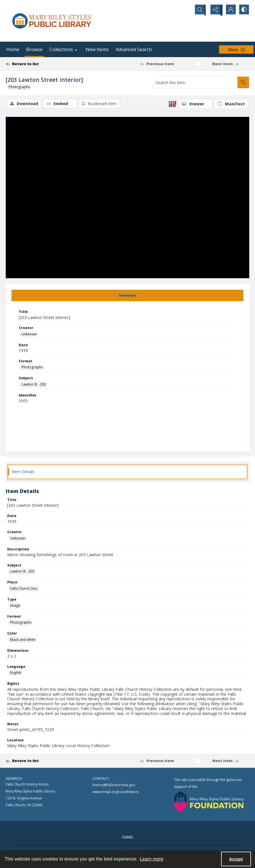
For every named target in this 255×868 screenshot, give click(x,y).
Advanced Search (134, 49)
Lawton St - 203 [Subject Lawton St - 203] (34, 385)
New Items (97, 49)
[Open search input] (200, 10)
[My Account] (229, 10)
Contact (127, 837)
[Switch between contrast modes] (244, 10)
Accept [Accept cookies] (236, 859)
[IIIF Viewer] (195, 104)
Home (13, 49)
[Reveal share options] (215, 10)
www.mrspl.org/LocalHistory (116, 792)
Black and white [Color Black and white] (23, 640)
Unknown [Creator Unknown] (29, 335)
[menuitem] (127, 836)
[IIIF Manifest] (231, 104)
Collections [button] (64, 49)
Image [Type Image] (15, 606)
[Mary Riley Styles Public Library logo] (52, 21)
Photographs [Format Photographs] (32, 368)
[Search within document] (243, 82)
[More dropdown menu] (236, 50)
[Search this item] (195, 82)
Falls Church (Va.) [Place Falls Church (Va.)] (24, 589)
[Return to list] (38, 64)
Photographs (19, 87)
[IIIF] (172, 104)
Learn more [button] (152, 859)
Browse (34, 49)
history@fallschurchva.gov (114, 785)
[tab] (127, 296)
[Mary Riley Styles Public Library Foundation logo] (209, 802)
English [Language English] (16, 673)
